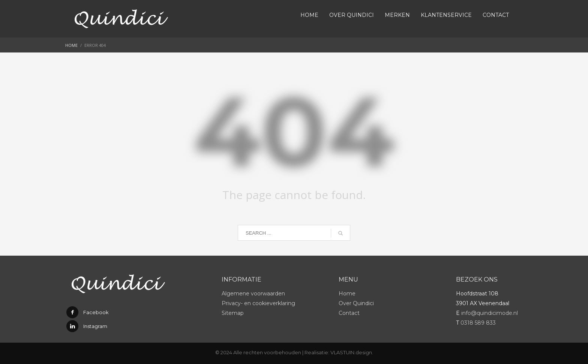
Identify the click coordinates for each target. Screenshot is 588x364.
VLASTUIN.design (351, 352)
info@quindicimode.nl (490, 313)
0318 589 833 (478, 323)
